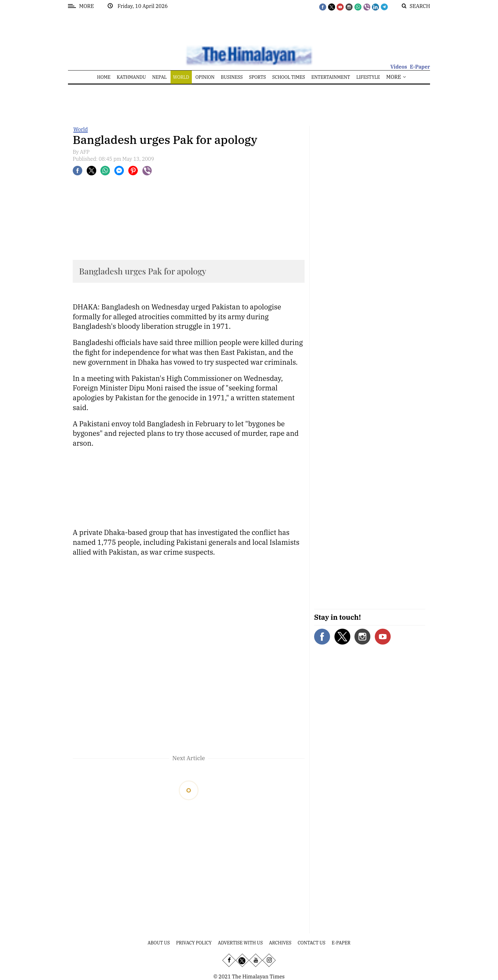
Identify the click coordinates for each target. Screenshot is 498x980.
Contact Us (311, 943)
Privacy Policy (194, 943)
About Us (159, 943)
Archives (280, 943)
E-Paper (420, 67)
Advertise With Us (240, 943)
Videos (399, 67)
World (81, 129)
